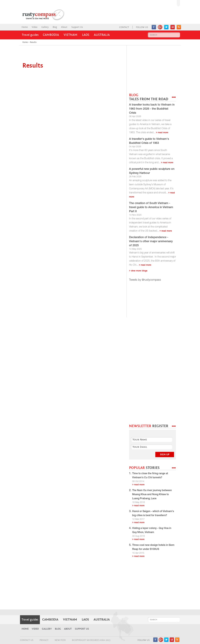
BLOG (149, 97)
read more (162, 133)
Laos (86, 35)
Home (25, 27)
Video (35, 27)
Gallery (45, 27)
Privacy (44, 640)
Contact (124, 27)
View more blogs (138, 271)
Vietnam (70, 35)
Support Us (77, 27)
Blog (55, 27)
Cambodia (51, 35)
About (64, 27)
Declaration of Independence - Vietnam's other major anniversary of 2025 (151, 242)
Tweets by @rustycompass (145, 280)
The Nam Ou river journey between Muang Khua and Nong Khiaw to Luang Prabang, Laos (152, 495)
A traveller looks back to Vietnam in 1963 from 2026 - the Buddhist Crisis (152, 109)
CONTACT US (27, 640)
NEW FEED (60, 640)
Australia (102, 35)
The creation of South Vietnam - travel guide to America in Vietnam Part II (151, 207)
